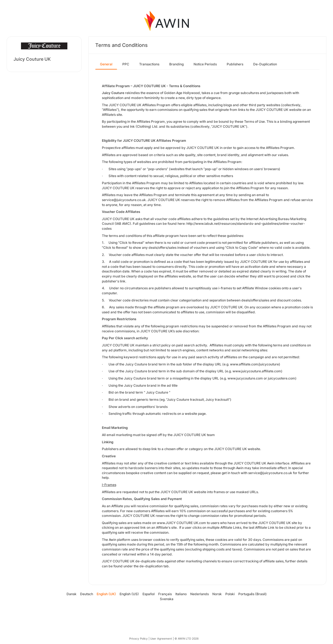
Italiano (181, 594)
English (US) (129, 594)
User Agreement (161, 638)
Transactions (149, 64)
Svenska (167, 599)
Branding (176, 64)
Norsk (217, 594)
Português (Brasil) (253, 594)
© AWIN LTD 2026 (187, 638)
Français (165, 594)
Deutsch (87, 594)
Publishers (235, 64)
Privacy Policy (138, 638)
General (106, 64)
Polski (230, 594)
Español (149, 594)
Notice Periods (205, 64)
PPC (126, 64)
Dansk (72, 594)
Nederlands (199, 594)
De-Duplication (265, 64)
